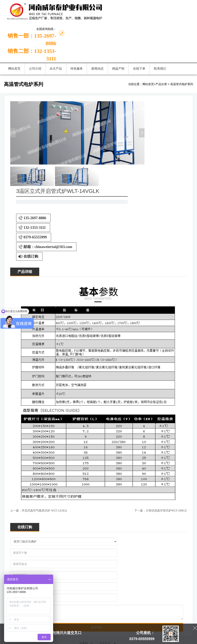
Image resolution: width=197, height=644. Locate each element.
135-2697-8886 (135, 118)
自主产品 (71, 530)
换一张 (64, 573)
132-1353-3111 (135, 127)
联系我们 (164, 530)
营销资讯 (108, 530)
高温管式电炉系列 (182, 58)
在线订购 (131, 156)
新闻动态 (89, 530)
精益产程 (145, 530)
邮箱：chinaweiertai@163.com (148, 146)
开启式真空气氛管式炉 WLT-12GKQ (44, 410)
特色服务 (126, 530)
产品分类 (161, 58)
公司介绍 (52, 530)
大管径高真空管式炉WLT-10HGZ (166, 410)
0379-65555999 (135, 137)
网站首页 (148, 58)
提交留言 (97, 482)
